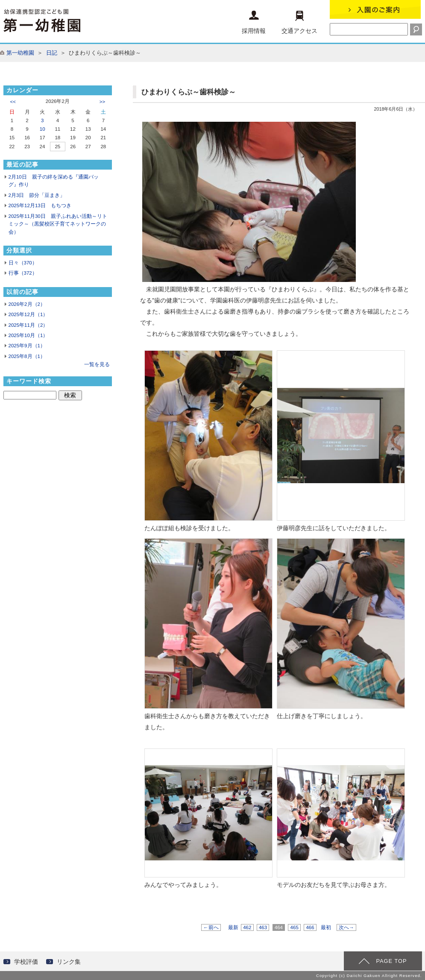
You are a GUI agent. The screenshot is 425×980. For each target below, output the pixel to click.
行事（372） (23, 273)
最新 (233, 927)
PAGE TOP (391, 961)
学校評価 (26, 962)
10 (42, 129)
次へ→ (346, 927)
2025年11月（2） (28, 325)
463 (263, 927)
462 (247, 927)
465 (294, 927)
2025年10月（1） (28, 335)
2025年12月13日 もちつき (40, 205)
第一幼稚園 (20, 53)
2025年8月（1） (27, 356)
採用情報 (254, 22)
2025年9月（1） (27, 346)
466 (310, 927)
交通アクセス (299, 22)
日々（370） (23, 263)
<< (13, 102)
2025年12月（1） (28, 314)
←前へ (211, 927)
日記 (52, 53)
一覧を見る (97, 364)
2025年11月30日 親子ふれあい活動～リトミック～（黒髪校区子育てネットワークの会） (58, 224)
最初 (326, 927)
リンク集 (69, 962)
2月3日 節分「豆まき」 (37, 195)
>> (102, 102)
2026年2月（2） (27, 304)
